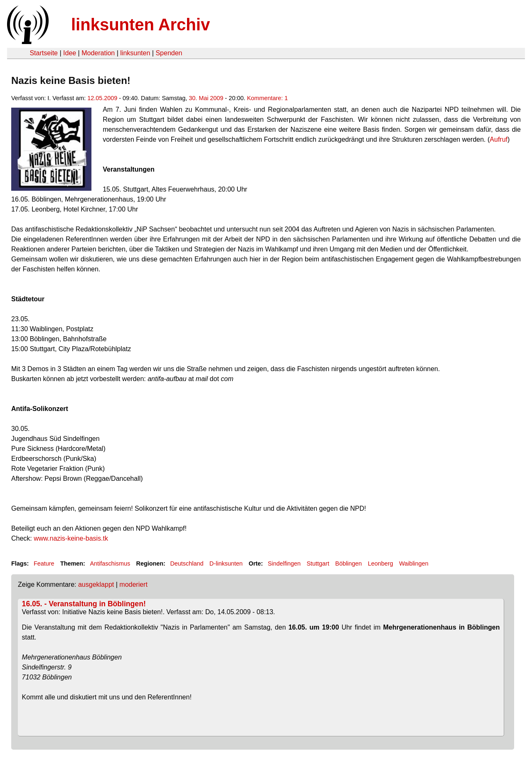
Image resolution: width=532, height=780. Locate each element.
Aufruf (499, 139)
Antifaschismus (110, 563)
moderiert (133, 584)
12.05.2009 (102, 98)
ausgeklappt (96, 584)
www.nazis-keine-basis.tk (71, 538)
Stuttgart (318, 563)
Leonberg (381, 563)
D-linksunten (226, 563)
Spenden (169, 53)
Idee (70, 53)
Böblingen (349, 563)
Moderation (98, 53)
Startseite (44, 53)
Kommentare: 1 (267, 98)
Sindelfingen (284, 563)
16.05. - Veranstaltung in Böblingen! (84, 604)
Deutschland (187, 563)
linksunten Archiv (140, 25)
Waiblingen (414, 563)
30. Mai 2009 (206, 98)
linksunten (135, 53)
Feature (44, 563)
